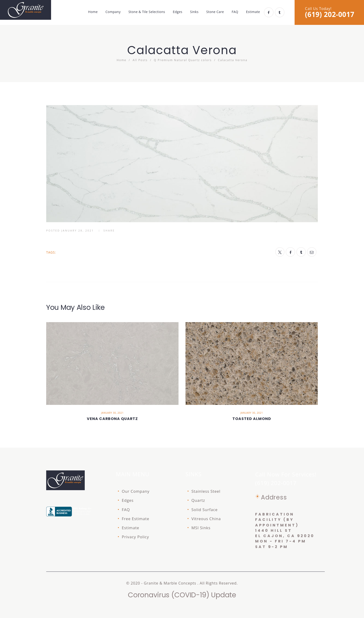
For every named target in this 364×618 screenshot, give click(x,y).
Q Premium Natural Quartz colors (183, 60)
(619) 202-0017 (330, 14)
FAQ (126, 510)
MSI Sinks (201, 528)
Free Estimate (136, 519)
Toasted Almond (252, 419)
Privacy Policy (135, 537)
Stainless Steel (206, 491)
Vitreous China (206, 519)
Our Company (136, 491)
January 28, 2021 (78, 230)
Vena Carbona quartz (112, 419)
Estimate (131, 528)
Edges (128, 500)
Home (121, 60)
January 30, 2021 (112, 413)
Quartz (198, 500)
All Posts (140, 60)
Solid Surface (205, 510)
